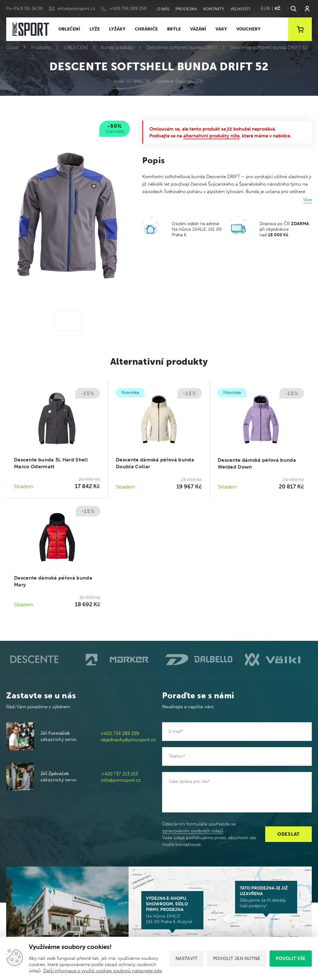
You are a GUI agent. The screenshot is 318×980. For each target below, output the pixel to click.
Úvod (12, 47)
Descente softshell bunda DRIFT (182, 47)
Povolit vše (291, 959)
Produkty (41, 47)
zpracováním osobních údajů (193, 831)
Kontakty (214, 9)
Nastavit (186, 959)
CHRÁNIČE (146, 29)
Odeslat (288, 834)
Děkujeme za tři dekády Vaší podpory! (266, 897)
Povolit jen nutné (237, 959)
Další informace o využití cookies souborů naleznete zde (102, 971)
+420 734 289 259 (128, 9)
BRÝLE (174, 29)
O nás (163, 9)
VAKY (221, 29)
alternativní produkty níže (211, 136)
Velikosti (240, 9)
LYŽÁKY (117, 29)
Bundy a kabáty (117, 47)
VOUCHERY (248, 29)
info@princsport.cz (76, 9)
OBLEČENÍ (69, 29)
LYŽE (95, 29)
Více (307, 200)
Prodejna (186, 9)
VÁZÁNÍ (198, 29)
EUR (265, 9)
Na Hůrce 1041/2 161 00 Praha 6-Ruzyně (172, 910)
